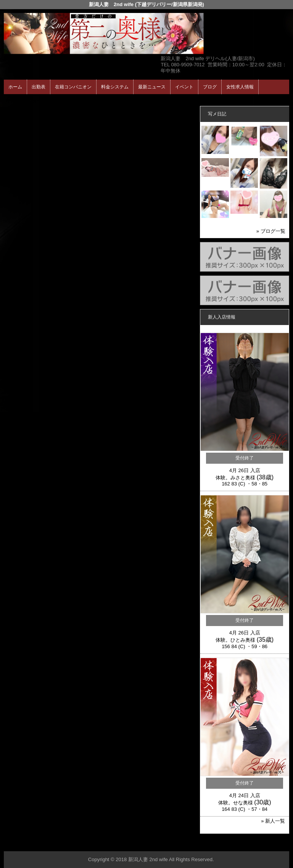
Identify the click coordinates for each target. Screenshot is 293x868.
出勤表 (39, 87)
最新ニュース (152, 87)
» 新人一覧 (273, 821)
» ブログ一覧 (271, 231)
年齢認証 (16, 101)
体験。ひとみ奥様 (235, 640)
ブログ (210, 87)
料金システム (115, 87)
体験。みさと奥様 (235, 478)
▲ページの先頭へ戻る (261, 844)
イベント (184, 87)
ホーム (15, 87)
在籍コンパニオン (73, 87)
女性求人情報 (240, 87)
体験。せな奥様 (236, 803)
